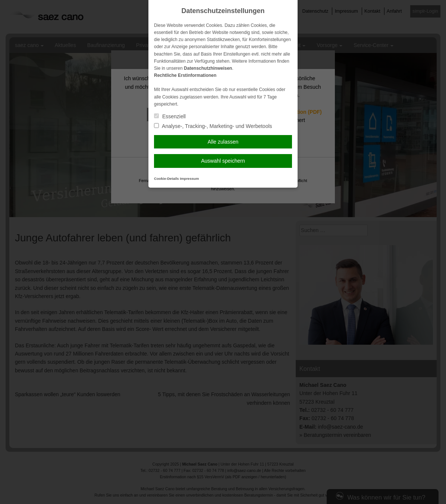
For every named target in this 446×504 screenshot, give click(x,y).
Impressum (189, 179)
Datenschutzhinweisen (208, 68)
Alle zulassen (223, 142)
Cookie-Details (167, 179)
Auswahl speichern (223, 161)
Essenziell (170, 116)
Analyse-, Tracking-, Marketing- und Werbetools (213, 126)
